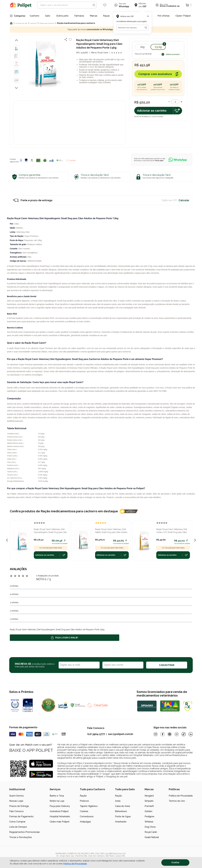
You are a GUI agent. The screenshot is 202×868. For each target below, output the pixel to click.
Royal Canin (151, 832)
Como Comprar (17, 822)
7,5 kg (158, 47)
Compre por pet (21, 23)
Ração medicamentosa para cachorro (76, 23)
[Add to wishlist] (70, 40)
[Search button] (94, 5)
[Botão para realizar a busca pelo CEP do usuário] (146, 28)
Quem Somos (16, 796)
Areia (118, 801)
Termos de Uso (177, 801)
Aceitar (175, 862)
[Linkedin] (191, 734)
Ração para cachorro (47, 23)
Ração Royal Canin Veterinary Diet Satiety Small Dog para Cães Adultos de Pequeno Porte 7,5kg (112, 531)
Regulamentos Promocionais (24, 832)
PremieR (149, 806)
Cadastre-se (173, 6)
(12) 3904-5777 (96, 734)
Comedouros (87, 816)
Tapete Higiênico (89, 806)
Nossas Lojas (16, 801)
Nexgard (149, 796)
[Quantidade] (175, 102)
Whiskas (149, 822)
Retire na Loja (57, 801)
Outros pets (62, 16)
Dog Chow (150, 827)
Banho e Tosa (57, 796)
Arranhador (121, 822)
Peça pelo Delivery (60, 806)
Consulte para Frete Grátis (51, 548)
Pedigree (149, 816)
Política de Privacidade (181, 796)
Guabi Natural (152, 837)
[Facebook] (163, 734)
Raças (106, 16)
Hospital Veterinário (60, 816)
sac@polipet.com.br (121, 734)
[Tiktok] (184, 734)
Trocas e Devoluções (21, 837)
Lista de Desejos (18, 827)
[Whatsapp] (177, 734)
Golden (148, 811)
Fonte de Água (123, 816)
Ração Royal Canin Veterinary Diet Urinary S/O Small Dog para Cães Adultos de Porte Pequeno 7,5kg (172, 531)
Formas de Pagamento (21, 816)
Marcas (94, 16)
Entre (163, 6)
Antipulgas (85, 822)
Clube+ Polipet (183, 16)
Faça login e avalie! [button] (65, 638)
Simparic (149, 801)
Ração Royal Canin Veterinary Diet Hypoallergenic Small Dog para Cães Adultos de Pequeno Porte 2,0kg (51, 531)
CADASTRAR (167, 665)
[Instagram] (156, 734)
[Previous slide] (7, 540)
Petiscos (84, 801)
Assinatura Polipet (59, 811)
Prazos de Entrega (19, 806)
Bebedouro (121, 811)
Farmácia (79, 16)
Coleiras (84, 811)
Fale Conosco (16, 811)
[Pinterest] (170, 734)
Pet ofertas (164, 16)
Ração (83, 796)
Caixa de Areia (122, 806)
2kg (142, 47)
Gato (48, 16)
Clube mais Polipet (60, 822)
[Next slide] (195, 540)
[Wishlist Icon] (105, 5)
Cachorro (35, 16)
